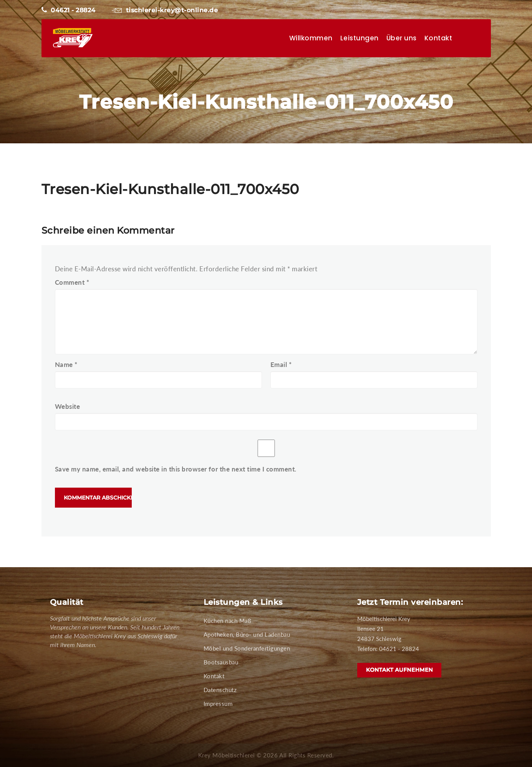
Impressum (218, 704)
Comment (72, 282)
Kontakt (438, 38)
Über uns (402, 38)
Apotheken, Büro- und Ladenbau (247, 634)
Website (68, 406)
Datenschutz (220, 690)
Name (66, 364)
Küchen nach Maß (228, 621)
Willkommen (311, 38)
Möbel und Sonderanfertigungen (247, 648)
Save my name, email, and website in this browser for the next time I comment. (176, 469)
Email (281, 364)
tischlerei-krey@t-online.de (165, 10)
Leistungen (360, 38)
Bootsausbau (221, 662)
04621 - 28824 (69, 10)
